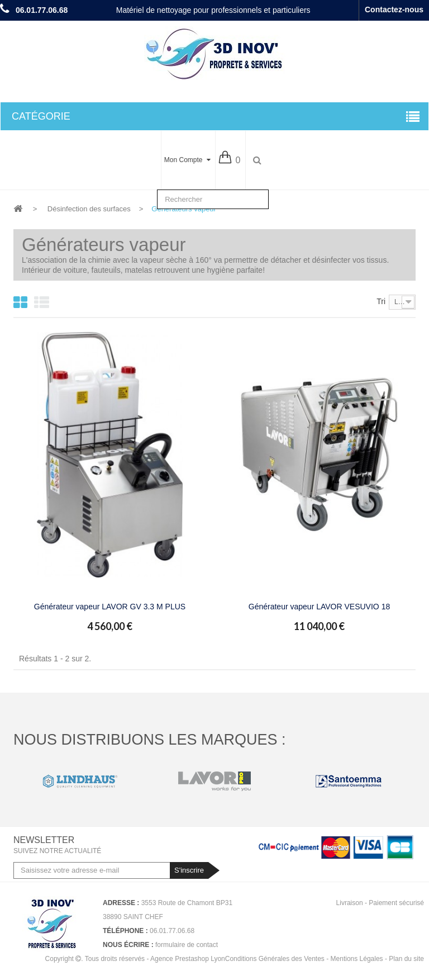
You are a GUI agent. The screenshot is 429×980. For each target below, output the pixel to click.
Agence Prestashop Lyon (188, 959)
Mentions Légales (357, 959)
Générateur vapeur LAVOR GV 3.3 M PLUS (110, 607)
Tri (381, 301)
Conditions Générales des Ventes (275, 959)
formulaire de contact (187, 945)
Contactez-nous (394, 10)
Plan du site (406, 959)
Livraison (350, 903)
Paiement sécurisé (396, 903)
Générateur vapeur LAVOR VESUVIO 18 (319, 607)
